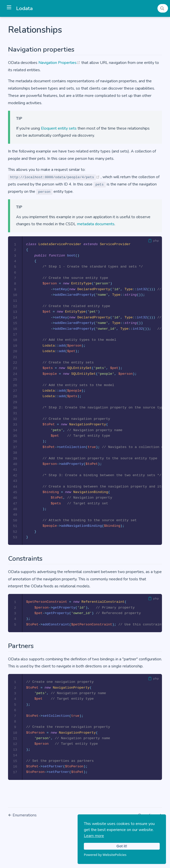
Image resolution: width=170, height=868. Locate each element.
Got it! (122, 846)
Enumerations (25, 827)
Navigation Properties (60, 63)
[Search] (163, 8)
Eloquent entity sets (59, 128)
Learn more (94, 836)
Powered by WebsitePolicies (105, 855)
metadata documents (96, 224)
